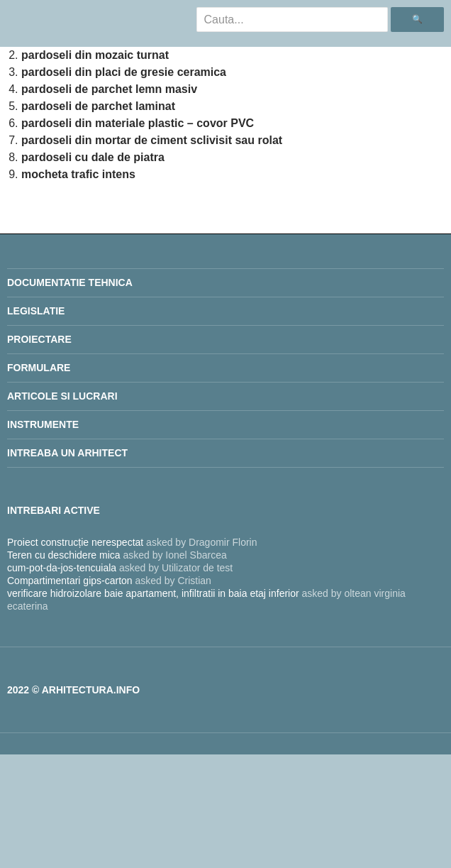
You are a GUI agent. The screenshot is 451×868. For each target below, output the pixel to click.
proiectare (39, 339)
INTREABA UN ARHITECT (67, 453)
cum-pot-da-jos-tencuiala (62, 568)
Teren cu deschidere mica (64, 555)
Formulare (39, 368)
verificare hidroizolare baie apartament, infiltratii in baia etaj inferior (153, 593)
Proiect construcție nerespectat (75, 542)
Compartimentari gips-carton (70, 581)
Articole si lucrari (62, 396)
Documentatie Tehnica (70, 282)
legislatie (36, 311)
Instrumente (43, 424)
